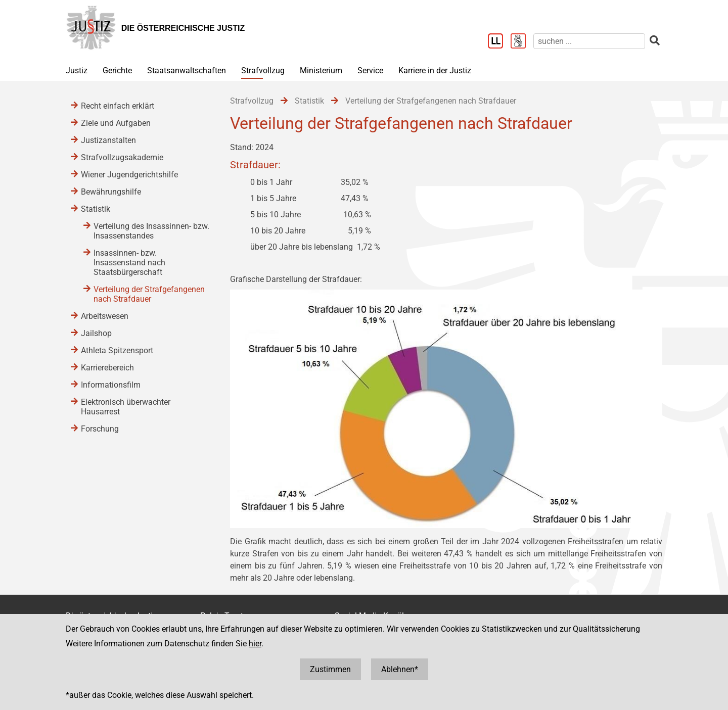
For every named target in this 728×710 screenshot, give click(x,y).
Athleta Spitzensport (117, 350)
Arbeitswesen (105, 316)
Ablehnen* (400, 669)
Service (370, 70)
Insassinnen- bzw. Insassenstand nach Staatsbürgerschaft (129, 263)
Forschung (100, 429)
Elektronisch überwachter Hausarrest (126, 407)
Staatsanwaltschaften (187, 70)
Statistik (96, 209)
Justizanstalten (108, 140)
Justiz (77, 70)
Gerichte (117, 70)
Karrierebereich (107, 368)
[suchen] (589, 41)
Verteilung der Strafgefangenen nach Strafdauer (149, 294)
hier (255, 644)
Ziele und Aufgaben (116, 123)
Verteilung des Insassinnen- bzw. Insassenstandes (151, 231)
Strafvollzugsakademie (122, 157)
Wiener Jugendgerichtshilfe (129, 175)
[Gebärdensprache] (522, 42)
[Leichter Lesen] (499, 42)
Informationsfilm (111, 385)
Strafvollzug (263, 70)
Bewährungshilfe (111, 192)
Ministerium (321, 70)
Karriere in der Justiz (435, 70)
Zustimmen (330, 669)
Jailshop (96, 333)
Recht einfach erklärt (118, 106)
